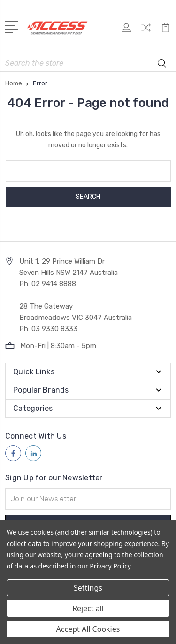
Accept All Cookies (88, 629)
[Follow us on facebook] (13, 453)
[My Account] (126, 31)
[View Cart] (166, 31)
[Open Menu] (13, 26)
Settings (88, 588)
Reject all (88, 608)
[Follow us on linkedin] (33, 453)
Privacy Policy (110, 566)
